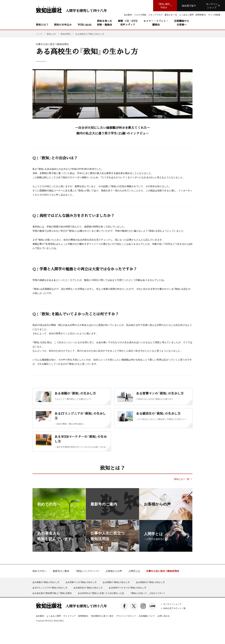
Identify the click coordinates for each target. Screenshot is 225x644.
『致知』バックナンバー (87, 571)
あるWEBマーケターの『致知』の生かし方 (128, 588)
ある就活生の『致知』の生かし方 (88, 588)
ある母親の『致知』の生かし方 (46, 582)
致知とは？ (42, 25)
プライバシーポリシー (126, 616)
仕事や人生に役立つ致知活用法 (163, 571)
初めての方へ (40, 571)
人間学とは (134, 571)
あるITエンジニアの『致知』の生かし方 (50, 588)
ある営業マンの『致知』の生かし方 (81, 582)
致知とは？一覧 (182, 479)
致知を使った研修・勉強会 (105, 23)
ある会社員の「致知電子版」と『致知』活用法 (52, 593)
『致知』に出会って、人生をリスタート (148, 593)
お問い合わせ (164, 616)
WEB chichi (84, 25)
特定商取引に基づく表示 (102, 616)
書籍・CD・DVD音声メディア (128, 23)
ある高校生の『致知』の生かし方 (150, 582)
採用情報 (83, 616)
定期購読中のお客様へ (182, 23)
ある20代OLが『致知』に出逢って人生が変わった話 (101, 593)
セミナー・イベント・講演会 (156, 23)
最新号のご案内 (61, 571)
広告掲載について (147, 616)
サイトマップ (69, 616)
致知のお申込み (63, 25)
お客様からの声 (114, 571)
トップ (39, 34)
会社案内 (40, 616)
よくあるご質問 (54, 616)
